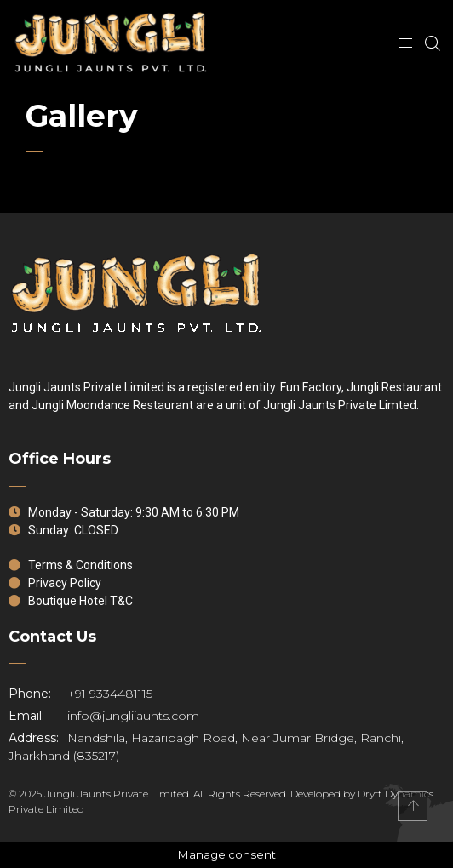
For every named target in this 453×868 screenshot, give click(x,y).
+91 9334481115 (80, 694)
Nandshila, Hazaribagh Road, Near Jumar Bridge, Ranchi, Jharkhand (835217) (206, 746)
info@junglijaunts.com (104, 716)
